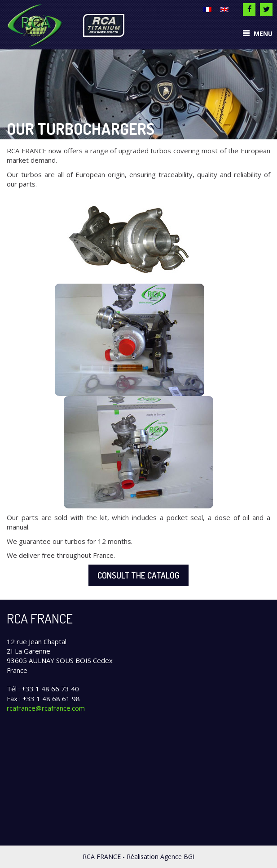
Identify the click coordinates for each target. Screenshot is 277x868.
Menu (258, 33)
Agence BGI (177, 857)
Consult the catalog (138, 575)
